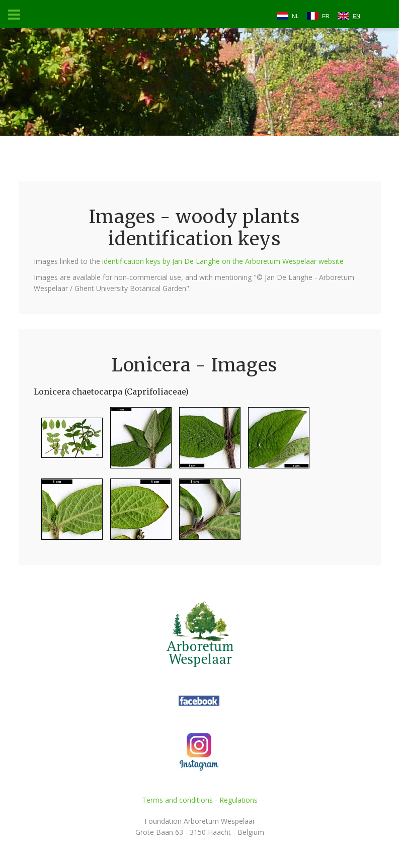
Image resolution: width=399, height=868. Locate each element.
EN (356, 16)
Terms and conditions (177, 800)
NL (295, 16)
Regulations (238, 800)
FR (326, 16)
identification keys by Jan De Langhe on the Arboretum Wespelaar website (223, 261)
